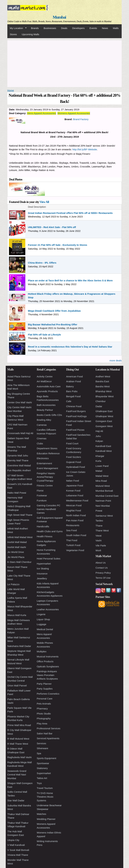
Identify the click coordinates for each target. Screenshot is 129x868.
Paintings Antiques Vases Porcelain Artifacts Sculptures (47, 675)
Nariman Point (103, 501)
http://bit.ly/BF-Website (85, 149)
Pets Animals (44, 704)
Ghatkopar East (104, 411)
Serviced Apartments (48, 738)
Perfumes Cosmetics (48, 694)
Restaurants (73, 525)
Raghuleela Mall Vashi (19, 757)
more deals (116, 360)
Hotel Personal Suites (48, 559)
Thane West (102, 530)
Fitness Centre (45, 486)
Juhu (98, 436)
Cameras (42, 425)
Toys (39, 783)
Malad (99, 471)
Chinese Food (74, 406)
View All (44, 202)
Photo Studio (44, 714)
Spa (39, 753)
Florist (40, 491)
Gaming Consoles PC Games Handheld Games (48, 509)
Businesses (50, 28)
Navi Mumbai (103, 506)
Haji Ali (99, 431)
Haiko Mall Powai (17, 493)
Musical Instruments (48, 657)
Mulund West (103, 486)
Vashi (98, 540)
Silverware (42, 748)
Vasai (98, 536)
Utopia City (13, 840)
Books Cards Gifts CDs (49, 415)
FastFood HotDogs (76, 416)
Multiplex (42, 651)
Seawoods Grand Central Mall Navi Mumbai (17, 775)
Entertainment (44, 463)
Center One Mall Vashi (20, 402)
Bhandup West (104, 391)
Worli (98, 550)
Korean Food (73, 491)
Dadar (99, 406)
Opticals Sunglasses (48, 666)
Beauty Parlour (45, 410)
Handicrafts (43, 526)
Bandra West (103, 386)
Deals (64, 28)
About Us (101, 563)
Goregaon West (104, 426)
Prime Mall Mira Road (19, 725)
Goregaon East (104, 421)
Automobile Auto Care (49, 386)
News (105, 28)
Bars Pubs (72, 391)
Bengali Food (73, 396)
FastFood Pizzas (75, 430)
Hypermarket (44, 564)
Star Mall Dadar (16, 800)
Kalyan (99, 441)
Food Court (72, 443)
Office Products (45, 661)
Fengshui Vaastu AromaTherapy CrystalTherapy (46, 477)
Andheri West (103, 376)
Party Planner (44, 684)
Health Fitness (45, 536)
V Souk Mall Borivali (18, 850)
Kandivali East (103, 446)
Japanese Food (75, 486)
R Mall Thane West (18, 744)
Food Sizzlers (74, 457)
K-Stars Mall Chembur (19, 562)
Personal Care (45, 699)
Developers (78, 28)
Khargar (100, 456)
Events (93, 28)
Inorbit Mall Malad (17, 542)
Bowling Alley (44, 420)
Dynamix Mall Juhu (18, 456)
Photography (44, 718)
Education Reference (48, 453)
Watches (41, 814)
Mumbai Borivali (104, 491)
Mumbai (59, 17)
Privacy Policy (103, 573)
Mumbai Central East (107, 496)
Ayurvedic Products (47, 391)
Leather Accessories (48, 609)
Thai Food (72, 540)
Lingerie (41, 614)
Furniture (42, 501)
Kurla (98, 461)
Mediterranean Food (77, 501)
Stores (13, 34)
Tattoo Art (42, 778)
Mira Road (101, 481)
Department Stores (47, 448)
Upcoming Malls (30, 34)
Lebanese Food (75, 495)
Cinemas (42, 438)
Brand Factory (81, 119)
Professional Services (48, 728)
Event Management (47, 468)
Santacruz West (104, 516)
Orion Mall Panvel (17, 686)
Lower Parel (102, 466)
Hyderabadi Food (76, 467)
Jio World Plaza (16, 557)
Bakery (70, 386)
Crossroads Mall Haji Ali (20, 433)
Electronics (43, 458)
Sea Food (71, 530)
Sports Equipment (46, 758)
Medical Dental (45, 629)
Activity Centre (45, 376)
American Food (74, 376)
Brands (35, 28)
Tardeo (99, 521)
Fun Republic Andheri (19, 470)
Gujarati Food (74, 462)
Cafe (69, 401)
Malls (116, 28)
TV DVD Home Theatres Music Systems (45, 797)
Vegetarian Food (75, 550)
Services (41, 743)
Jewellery (42, 578)
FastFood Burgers (76, 411)
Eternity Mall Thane (18, 460)
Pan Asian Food (75, 520)
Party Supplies (45, 689)
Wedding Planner (46, 819)
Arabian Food (73, 381)
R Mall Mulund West (18, 739)
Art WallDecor (44, 381)
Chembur (101, 401)
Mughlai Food (74, 510)
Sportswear (43, 763)
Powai (99, 511)
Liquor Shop (43, 619)
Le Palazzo (13, 584)
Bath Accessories (46, 405)
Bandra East (102, 381)
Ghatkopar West (104, 416)
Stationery (42, 768)
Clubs (40, 443)
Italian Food (73, 481)
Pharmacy (42, 708)
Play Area (42, 723)
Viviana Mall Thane (18, 855)
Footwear (42, 495)
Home (11, 90)
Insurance (42, 574)
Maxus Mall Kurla (17, 615)
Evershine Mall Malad (19, 465)
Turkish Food (73, 545)
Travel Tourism (45, 788)
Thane (99, 526)
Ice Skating (43, 568)
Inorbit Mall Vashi (17, 547)
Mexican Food (74, 505)
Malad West (102, 476)
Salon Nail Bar (45, 733)
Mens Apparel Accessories (41, 113)
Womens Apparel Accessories (74, 113)
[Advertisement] (64, 63)
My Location (17, 28)
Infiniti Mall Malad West (20, 537)
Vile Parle (101, 545)
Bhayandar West (105, 396)
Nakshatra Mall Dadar (19, 646)
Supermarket (44, 773)
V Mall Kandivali (16, 845)
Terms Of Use (103, 578)
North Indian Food (76, 515)
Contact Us (102, 568)
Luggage (41, 624)
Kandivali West (104, 451)
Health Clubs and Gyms (50, 531)
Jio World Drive (16, 552)
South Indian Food (76, 535)
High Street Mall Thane (20, 515)
